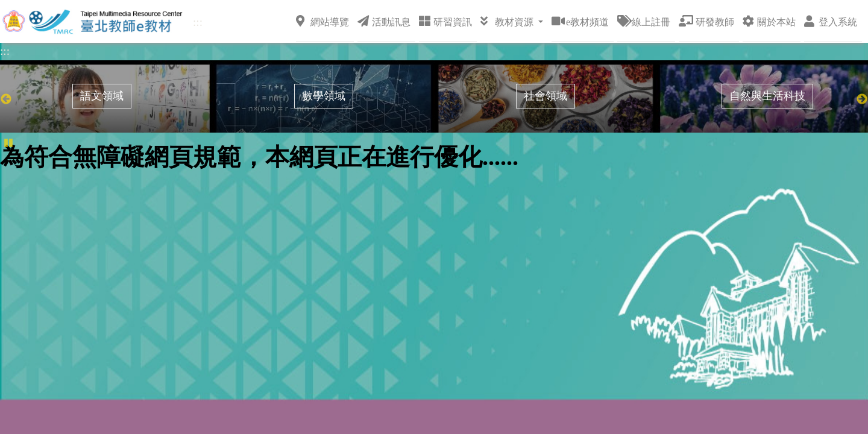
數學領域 (324, 96)
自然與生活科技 (767, 96)
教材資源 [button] (508, 21)
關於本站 (769, 21)
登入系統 (831, 21)
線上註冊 (644, 21)
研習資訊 (445, 21)
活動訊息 (384, 21)
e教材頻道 (580, 21)
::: (198, 22)
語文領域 (102, 96)
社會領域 (546, 96)
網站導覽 (322, 21)
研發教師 (706, 21)
